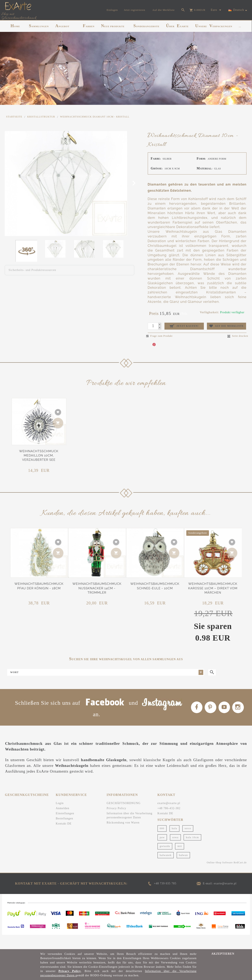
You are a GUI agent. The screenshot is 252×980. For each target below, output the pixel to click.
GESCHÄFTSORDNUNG (123, 817)
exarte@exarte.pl (169, 817)
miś (180, 860)
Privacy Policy (116, 822)
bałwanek (166, 869)
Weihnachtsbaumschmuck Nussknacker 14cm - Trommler (97, 588)
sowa (175, 851)
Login (60, 817)
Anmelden (62, 822)
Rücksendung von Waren (123, 836)
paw (162, 851)
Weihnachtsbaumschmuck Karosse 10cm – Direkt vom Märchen (213, 588)
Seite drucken (238, 336)
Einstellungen (65, 827)
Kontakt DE (64, 837)
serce (188, 842)
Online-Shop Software (220, 876)
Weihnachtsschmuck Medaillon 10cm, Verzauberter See (39, 456)
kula (174, 842)
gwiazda (165, 860)
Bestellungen (64, 832)
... (240, 26)
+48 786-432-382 (169, 822)
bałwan (183, 869)
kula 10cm (192, 851)
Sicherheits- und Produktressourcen (32, 270)
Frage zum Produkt (159, 336)
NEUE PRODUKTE (113, 26)
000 (162, 842)
